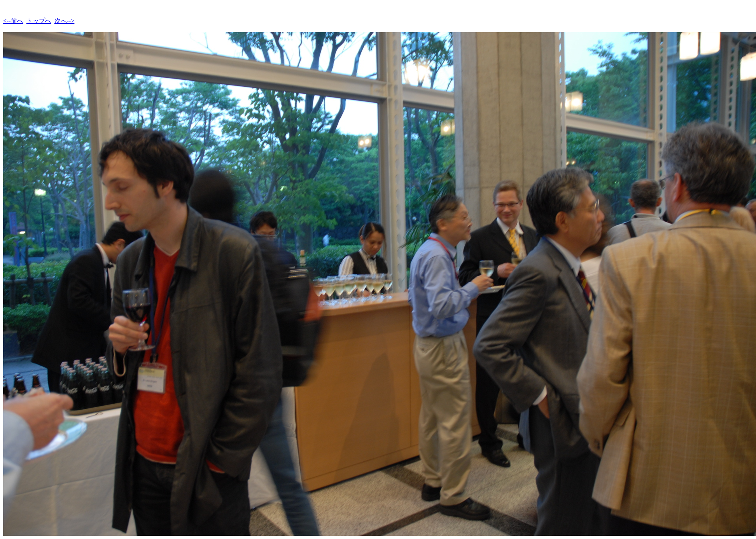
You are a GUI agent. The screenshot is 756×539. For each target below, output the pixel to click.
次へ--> (65, 21)
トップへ (39, 21)
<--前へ (13, 21)
